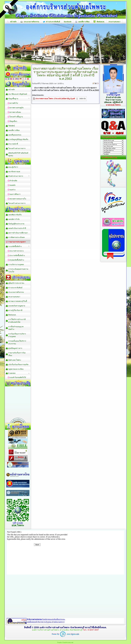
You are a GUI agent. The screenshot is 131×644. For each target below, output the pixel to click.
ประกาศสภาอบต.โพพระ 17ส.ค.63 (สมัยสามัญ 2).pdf (55, 99)
